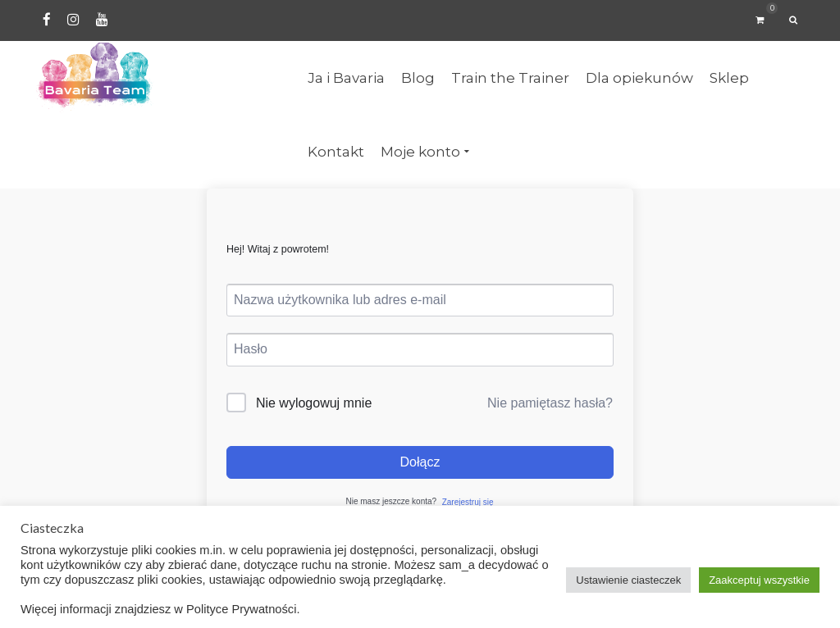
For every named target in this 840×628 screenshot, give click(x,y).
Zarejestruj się (468, 502)
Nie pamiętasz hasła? (550, 403)
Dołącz (420, 462)
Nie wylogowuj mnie (314, 403)
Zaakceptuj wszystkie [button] (759, 580)
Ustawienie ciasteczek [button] (628, 580)
